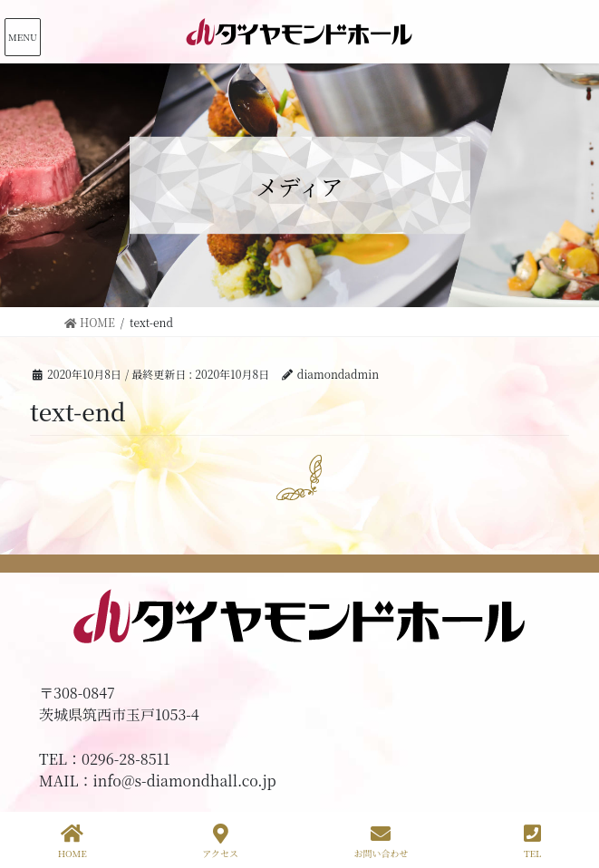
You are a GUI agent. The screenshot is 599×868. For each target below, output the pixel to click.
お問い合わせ (381, 841)
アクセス (220, 841)
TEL (532, 841)
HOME (72, 841)
